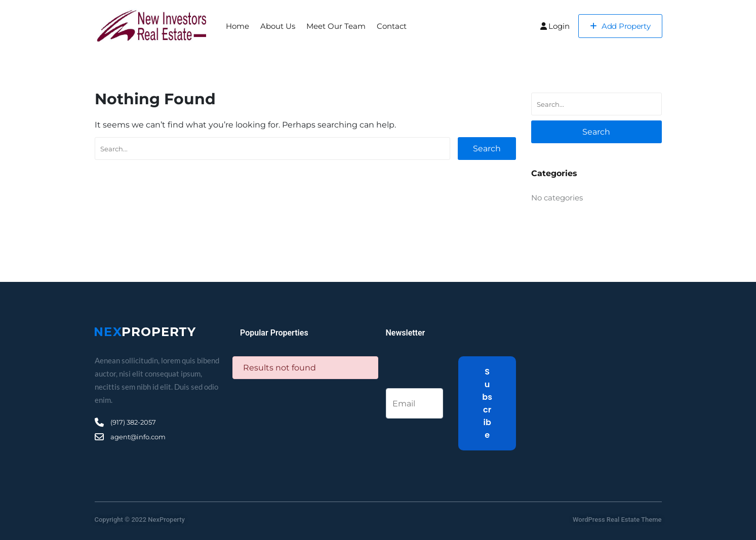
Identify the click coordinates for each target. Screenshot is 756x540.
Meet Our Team (336, 26)
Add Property (620, 26)
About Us (278, 26)
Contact (392, 26)
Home (237, 26)
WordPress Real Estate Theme (617, 520)
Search (487, 149)
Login (555, 26)
